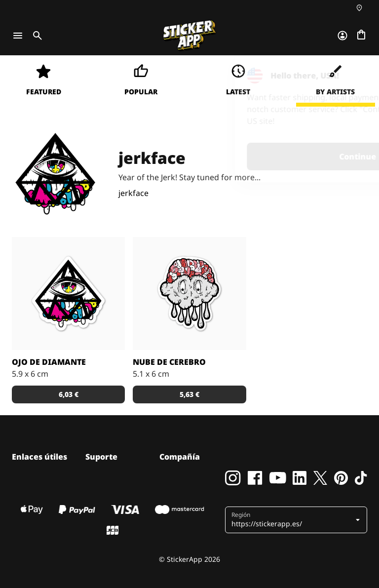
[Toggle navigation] (18, 36)
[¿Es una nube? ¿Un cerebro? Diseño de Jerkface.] (189, 294)
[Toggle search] (36, 36)
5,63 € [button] (189, 394)
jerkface (133, 193)
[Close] (349, 76)
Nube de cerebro (169, 362)
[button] (297, 520)
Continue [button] (246, 157)
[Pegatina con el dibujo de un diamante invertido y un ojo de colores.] (68, 294)
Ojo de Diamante (49, 362)
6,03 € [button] (69, 394)
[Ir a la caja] (361, 36)
